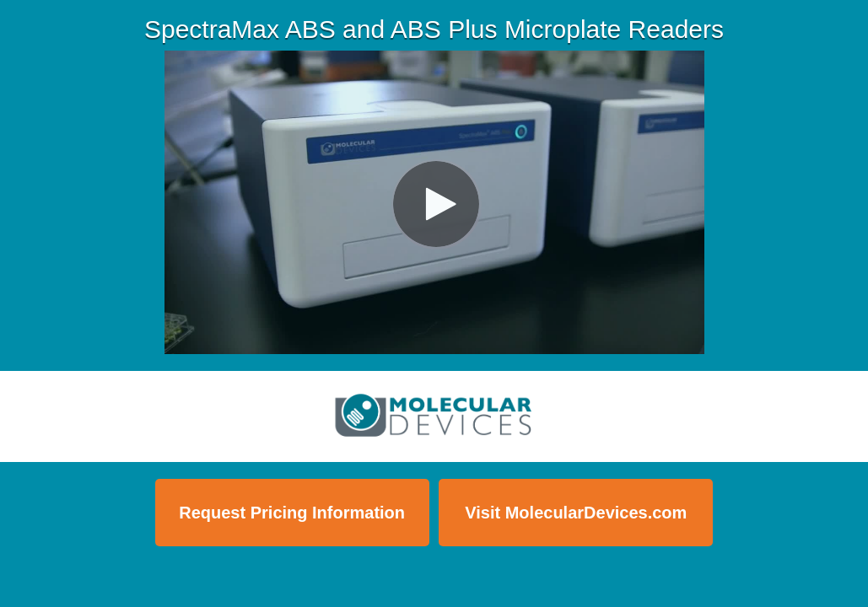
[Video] (434, 202)
